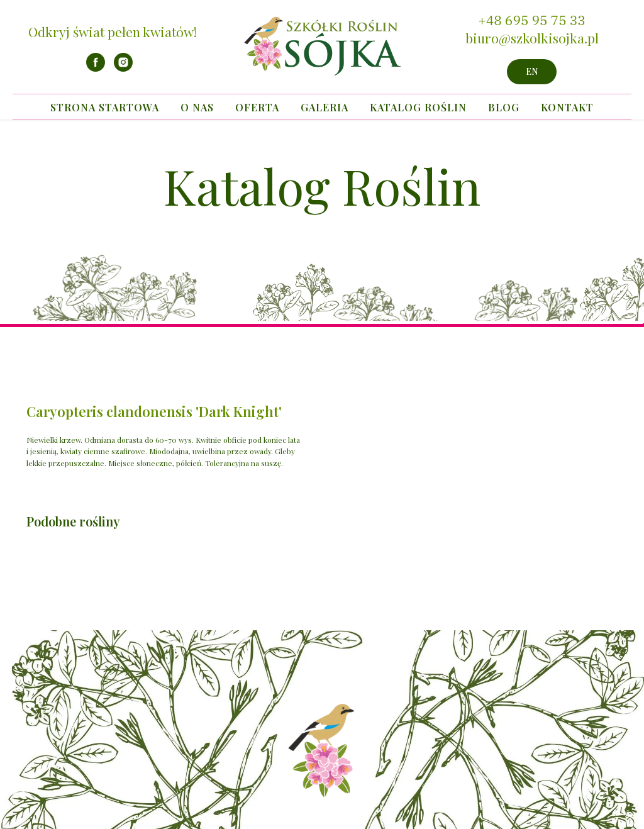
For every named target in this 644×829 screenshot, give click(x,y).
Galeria (325, 107)
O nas (197, 107)
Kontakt (567, 107)
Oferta (257, 107)
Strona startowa (105, 107)
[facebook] (96, 68)
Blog (504, 107)
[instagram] (123, 68)
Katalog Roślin (418, 107)
